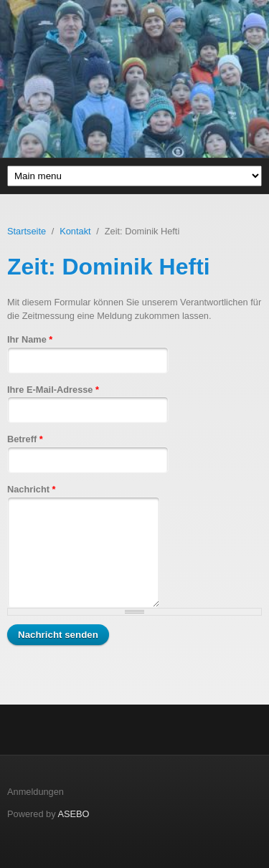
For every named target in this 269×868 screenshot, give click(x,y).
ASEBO (73, 814)
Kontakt (75, 231)
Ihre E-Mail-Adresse (53, 390)
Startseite (27, 231)
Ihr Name (30, 339)
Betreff (25, 439)
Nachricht (32, 489)
